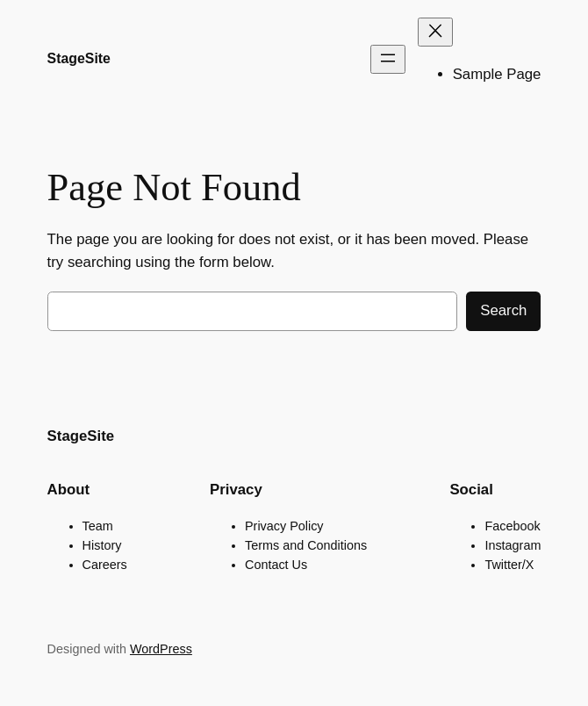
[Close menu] (435, 32)
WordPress (161, 649)
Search (503, 310)
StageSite (79, 58)
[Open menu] (388, 59)
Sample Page (497, 74)
